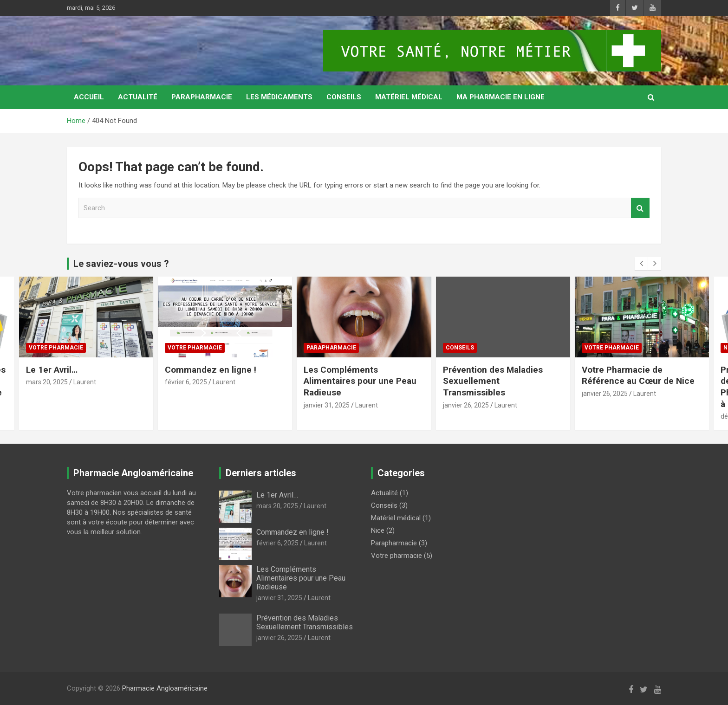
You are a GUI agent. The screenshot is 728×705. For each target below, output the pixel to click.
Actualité (138, 97)
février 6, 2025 (186, 382)
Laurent (85, 382)
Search (640, 208)
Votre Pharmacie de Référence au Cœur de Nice (638, 375)
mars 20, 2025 (47, 382)
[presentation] (641, 264)
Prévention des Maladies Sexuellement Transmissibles (493, 381)
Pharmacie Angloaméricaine (165, 688)
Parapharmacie (202, 97)
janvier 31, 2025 (327, 405)
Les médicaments (279, 97)
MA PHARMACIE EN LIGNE (500, 97)
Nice (378, 530)
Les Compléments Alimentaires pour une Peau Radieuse (360, 381)
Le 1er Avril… (52, 370)
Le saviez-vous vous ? (121, 264)
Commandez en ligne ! (211, 370)
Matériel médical (409, 97)
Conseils (344, 97)
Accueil (89, 97)
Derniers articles (261, 473)
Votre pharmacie (56, 348)
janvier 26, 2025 (466, 405)
